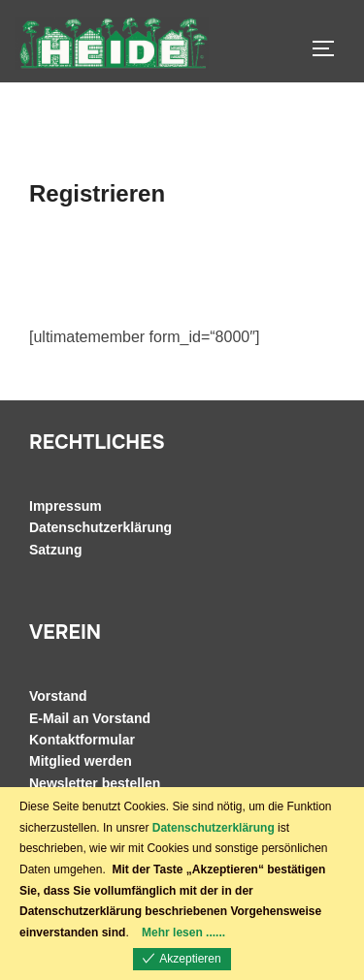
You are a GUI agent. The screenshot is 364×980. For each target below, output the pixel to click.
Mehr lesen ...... (183, 933)
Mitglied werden (81, 761)
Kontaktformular (82, 740)
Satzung (55, 550)
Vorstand (58, 696)
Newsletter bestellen (95, 783)
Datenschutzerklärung (100, 527)
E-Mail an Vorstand (90, 718)
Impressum (66, 506)
